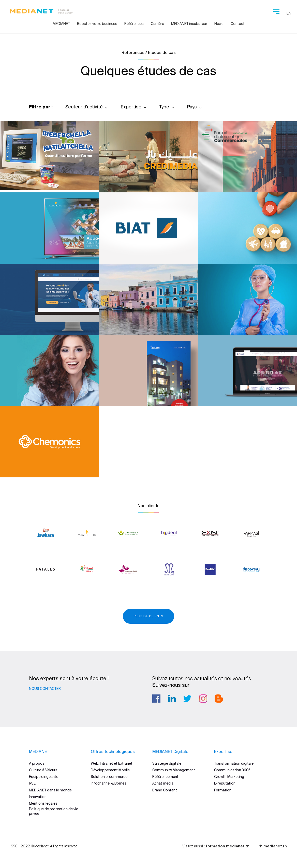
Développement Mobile (110, 770)
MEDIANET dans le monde (50, 790)
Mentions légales (43, 803)
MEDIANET (61, 24)
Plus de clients (148, 616)
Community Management (174, 770)
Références (134, 24)
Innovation (38, 796)
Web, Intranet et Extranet (112, 763)
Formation (223, 790)
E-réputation (225, 783)
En (289, 13)
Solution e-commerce (109, 777)
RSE (32, 783)
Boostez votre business (97, 24)
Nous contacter (45, 689)
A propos (37, 763)
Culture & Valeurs (43, 770)
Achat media (163, 783)
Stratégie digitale (167, 763)
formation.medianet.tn (228, 846)
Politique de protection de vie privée (54, 811)
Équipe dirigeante (44, 777)
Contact (238, 24)
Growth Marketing (229, 777)
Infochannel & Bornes (109, 783)
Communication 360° (232, 770)
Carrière (157, 24)
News (219, 24)
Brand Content (165, 790)
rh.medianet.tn (273, 846)
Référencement (165, 777)
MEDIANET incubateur (189, 24)
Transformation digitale (234, 763)
